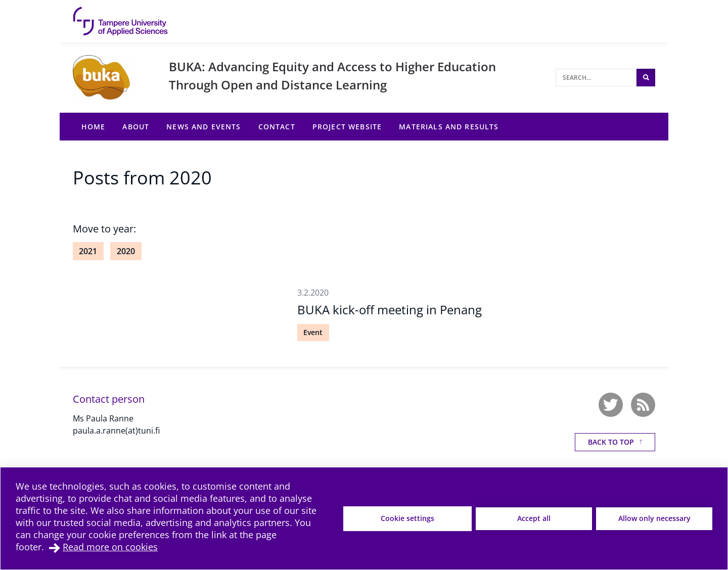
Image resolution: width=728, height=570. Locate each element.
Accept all (534, 518)
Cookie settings (407, 518)
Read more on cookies (110, 547)
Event (313, 332)
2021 (88, 251)
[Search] (596, 78)
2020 (126, 251)
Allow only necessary (654, 518)
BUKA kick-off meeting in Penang (390, 310)
